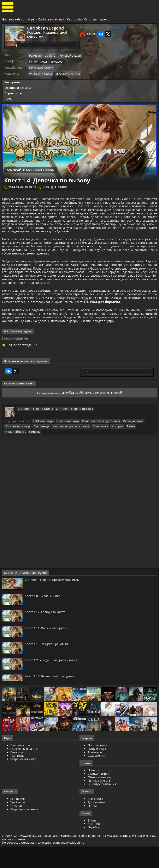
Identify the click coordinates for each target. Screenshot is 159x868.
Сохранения (96, 788)
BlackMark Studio (115, 53)
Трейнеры (95, 785)
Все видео (17, 831)
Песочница (38, 459)
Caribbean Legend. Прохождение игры (55, 612)
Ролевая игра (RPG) (117, 42)
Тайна (120, 459)
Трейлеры (18, 835)
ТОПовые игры (43, 454)
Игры (31, 19)
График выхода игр (24, 781)
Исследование (124, 454)
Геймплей (17, 838)
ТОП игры (17, 788)
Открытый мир (65, 454)
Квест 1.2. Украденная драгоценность (55, 693)
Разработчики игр (23, 792)
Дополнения (97, 835)
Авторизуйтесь (48, 426)
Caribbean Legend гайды (33, 442)
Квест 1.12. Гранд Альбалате (47, 644)
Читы (8, 84)
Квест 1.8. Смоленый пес (44, 628)
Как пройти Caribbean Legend (88, 19)
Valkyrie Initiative (115, 59)
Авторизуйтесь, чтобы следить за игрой (108, 27)
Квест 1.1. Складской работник (49, 677)
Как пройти (13, 67)
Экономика (92, 459)
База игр (17, 785)
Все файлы (95, 831)
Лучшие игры (20, 778)
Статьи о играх (98, 806)
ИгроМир (95, 860)
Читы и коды (97, 781)
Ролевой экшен (142, 42)
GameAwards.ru (13, 19)
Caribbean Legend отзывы (68, 442)
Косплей (94, 856)
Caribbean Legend (51, 19)
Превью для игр (99, 813)
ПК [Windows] (113, 48)
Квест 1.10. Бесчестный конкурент (52, 709)
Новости (94, 803)
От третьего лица (17, 459)
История (108, 459)
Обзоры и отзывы (18, 73)
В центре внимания (102, 817)
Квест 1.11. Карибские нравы (48, 660)
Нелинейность (137, 459)
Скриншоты (13, 78)
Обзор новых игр (100, 810)
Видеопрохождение (24, 842)
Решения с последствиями (95, 454)
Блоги (92, 853)
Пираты (10, 464)
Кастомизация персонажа (65, 459)
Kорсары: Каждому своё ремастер (50, 32)
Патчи (92, 838)
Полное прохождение (22, 378)
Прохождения (98, 778)
